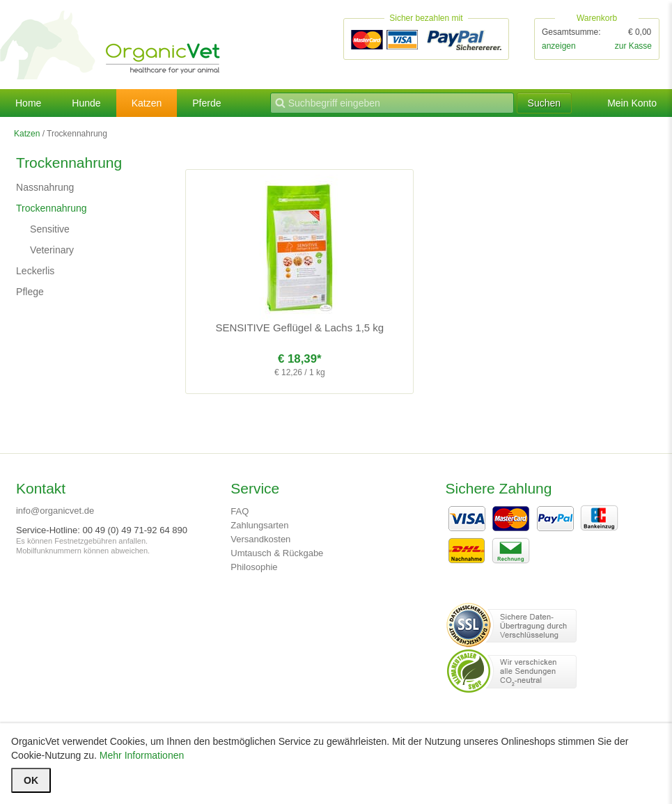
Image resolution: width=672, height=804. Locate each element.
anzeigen (559, 46)
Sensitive (50, 229)
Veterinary (52, 250)
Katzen (147, 103)
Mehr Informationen (142, 755)
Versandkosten (260, 539)
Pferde (206, 103)
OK (31, 780)
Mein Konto (632, 103)
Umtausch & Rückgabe (277, 553)
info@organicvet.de (55, 511)
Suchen (544, 103)
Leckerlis (35, 271)
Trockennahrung (51, 208)
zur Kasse (633, 46)
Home (28, 103)
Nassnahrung (45, 187)
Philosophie (254, 567)
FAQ (240, 511)
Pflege (30, 292)
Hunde (86, 103)
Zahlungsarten (259, 525)
